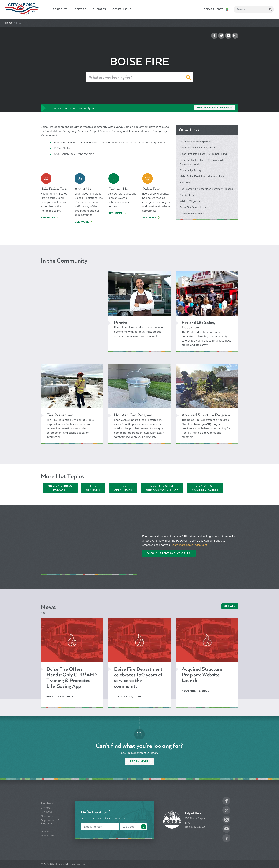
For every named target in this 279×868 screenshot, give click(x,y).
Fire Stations (93, 488)
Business (99, 9)
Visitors (80, 9)
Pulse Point (152, 189)
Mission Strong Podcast (60, 488)
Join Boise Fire (54, 189)
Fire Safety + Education (214, 108)
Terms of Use (47, 836)
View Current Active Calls (169, 553)
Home (9, 23)
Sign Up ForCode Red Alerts (205, 488)
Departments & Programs (50, 822)
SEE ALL (230, 606)
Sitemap (45, 832)
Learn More (139, 761)
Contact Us (118, 189)
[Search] (254, 9)
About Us (83, 189)
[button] (189, 78)
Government (122, 9)
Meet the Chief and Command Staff (162, 488)
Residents (60, 9)
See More (48, 218)
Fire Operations (123, 488)
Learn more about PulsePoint (189, 545)
